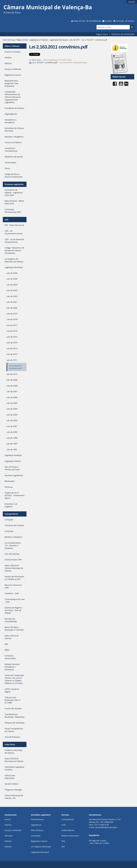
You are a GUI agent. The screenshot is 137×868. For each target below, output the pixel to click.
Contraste (120, 21)
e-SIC (64, 825)
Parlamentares (37, 819)
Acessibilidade (95, 21)
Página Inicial (102, 34)
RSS (63, 847)
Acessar (132, 2)
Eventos (8, 847)
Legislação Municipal (59, 40)
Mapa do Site (79, 21)
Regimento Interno (39, 841)
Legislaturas (36, 825)
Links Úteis (10, 744)
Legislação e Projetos (39, 40)
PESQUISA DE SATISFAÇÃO (123, 34)
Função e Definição (13, 830)
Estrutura (9, 836)
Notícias (8, 841)
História (8, 825)
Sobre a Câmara (12, 46)
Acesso (8, 819)
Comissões (36, 836)
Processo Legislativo (14, 184)
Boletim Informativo (70, 836)
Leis (6, 220)
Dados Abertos (68, 830)
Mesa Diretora (37, 830)
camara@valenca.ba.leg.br (106, 827)
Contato (108, 21)
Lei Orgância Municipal (41, 847)
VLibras (131, 21)
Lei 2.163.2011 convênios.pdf (43, 62)
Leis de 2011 (75, 40)
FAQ (63, 841)
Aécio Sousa (37, 60)
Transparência (11, 514)
